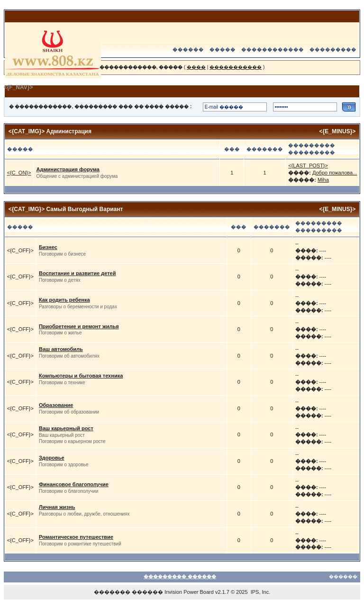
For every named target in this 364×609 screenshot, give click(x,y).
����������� (236, 67)
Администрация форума (68, 169)
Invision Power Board (189, 592)
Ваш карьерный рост (66, 428)
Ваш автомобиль (61, 349)
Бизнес (48, 247)
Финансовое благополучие (74, 484)
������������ (273, 50)
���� (196, 67)
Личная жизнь (57, 507)
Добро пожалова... (335, 173)
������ (188, 50)
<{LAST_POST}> (308, 166)
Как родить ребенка (64, 300)
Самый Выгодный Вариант (85, 209)
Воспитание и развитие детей (77, 273)
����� (223, 50)
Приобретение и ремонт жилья (79, 326)
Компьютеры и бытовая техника (81, 376)
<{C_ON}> (19, 173)
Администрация (69, 131)
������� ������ (128, 592)
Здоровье (52, 458)
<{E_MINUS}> (338, 131)
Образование (56, 405)
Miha (323, 180)
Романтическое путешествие (76, 537)
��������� (333, 50)
